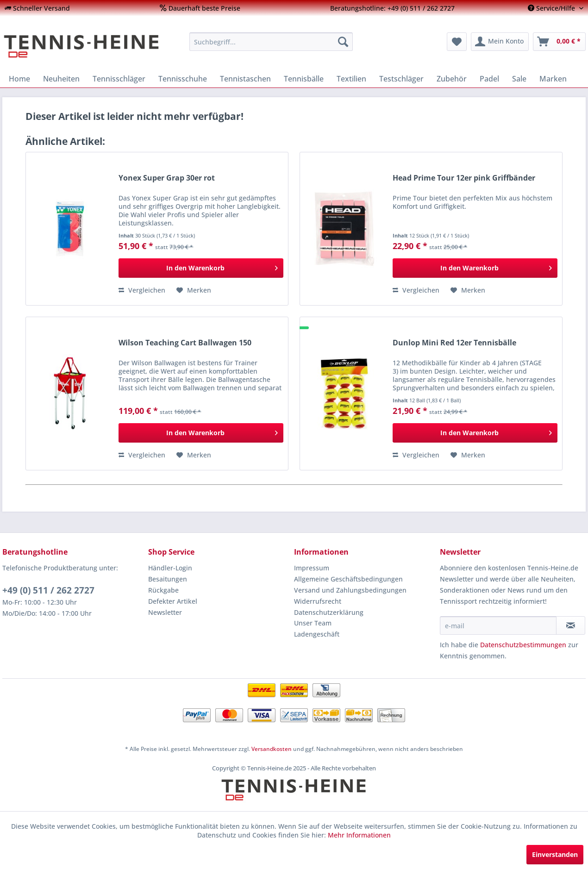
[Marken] (553, 79)
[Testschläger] (401, 79)
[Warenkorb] (559, 42)
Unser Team (313, 623)
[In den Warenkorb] (201, 268)
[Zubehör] (452, 79)
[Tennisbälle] (304, 79)
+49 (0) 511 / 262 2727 (48, 590)
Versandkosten (272, 749)
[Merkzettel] (457, 42)
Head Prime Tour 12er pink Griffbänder (464, 178)
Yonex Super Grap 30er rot (167, 178)
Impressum (312, 568)
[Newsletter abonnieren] (571, 625)
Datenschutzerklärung (329, 612)
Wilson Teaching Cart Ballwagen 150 (185, 343)
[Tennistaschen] (245, 79)
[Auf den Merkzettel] (194, 290)
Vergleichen (142, 290)
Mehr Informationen (359, 835)
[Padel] (489, 79)
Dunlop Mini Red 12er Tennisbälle (454, 343)
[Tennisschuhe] (183, 79)
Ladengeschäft (317, 634)
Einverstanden (555, 854)
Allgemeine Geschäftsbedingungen (348, 579)
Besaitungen (168, 579)
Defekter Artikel (173, 601)
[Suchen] (343, 42)
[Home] (19, 79)
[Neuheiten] (61, 79)
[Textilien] (351, 79)
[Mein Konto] (500, 42)
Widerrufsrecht (318, 601)
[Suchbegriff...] (271, 42)
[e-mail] (498, 625)
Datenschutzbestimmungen (523, 645)
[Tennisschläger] (119, 79)
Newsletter (165, 612)
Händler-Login (170, 568)
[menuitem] (37, 8)
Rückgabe (163, 590)
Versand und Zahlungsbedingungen (350, 590)
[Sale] (519, 79)
